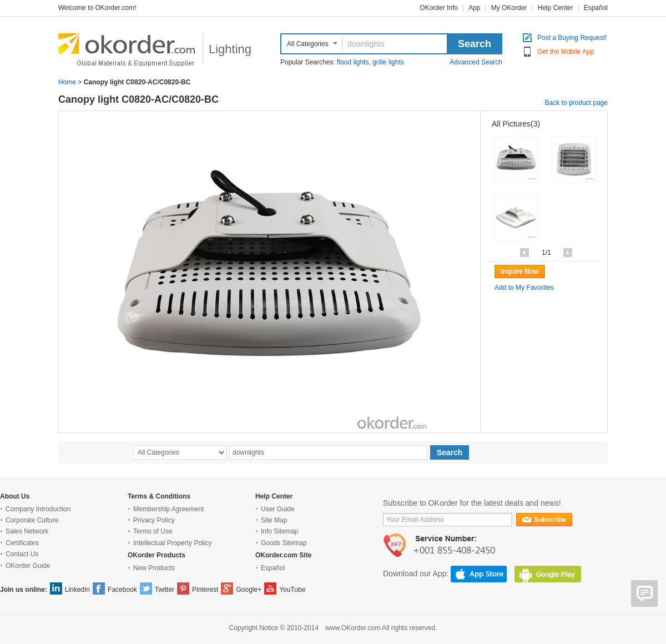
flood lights (353, 62)
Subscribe (544, 520)
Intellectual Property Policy (172, 543)
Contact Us (22, 554)
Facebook (122, 590)
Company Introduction (38, 509)
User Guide (278, 509)
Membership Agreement (168, 509)
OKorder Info (439, 8)
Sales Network (27, 531)
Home (67, 82)
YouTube (292, 590)
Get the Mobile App (566, 52)
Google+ (249, 590)
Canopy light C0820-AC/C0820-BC (138, 99)
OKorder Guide (28, 566)
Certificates (22, 543)
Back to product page (576, 103)
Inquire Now (520, 271)
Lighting (230, 49)
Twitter (165, 590)
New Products (154, 568)
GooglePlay (548, 574)
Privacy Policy (154, 520)
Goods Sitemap (284, 543)
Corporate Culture (32, 520)
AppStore (479, 574)
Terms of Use (153, 531)
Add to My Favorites (524, 288)
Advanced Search (476, 62)
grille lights (388, 62)
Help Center (555, 8)
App (474, 8)
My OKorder (509, 8)
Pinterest (205, 590)
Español (596, 8)
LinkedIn (77, 590)
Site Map (274, 520)
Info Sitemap (279, 531)
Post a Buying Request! (572, 38)
